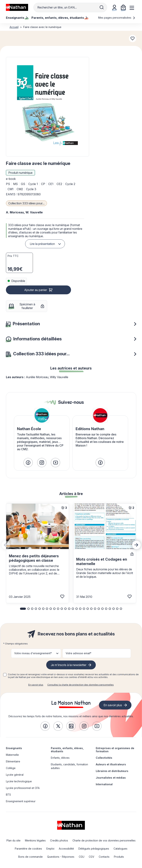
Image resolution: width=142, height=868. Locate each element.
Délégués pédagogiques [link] (94, 849)
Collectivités (104, 758)
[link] (28, 463)
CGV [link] (92, 857)
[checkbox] (5, 675)
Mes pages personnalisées (117, 18)
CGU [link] (82, 857)
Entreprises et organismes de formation (115, 750)
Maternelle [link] (12, 755)
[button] (47, 107)
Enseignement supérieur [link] (21, 801)
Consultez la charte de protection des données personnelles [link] (81, 685)
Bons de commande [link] (31, 857)
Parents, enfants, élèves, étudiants (67, 750)
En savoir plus (36, 685)
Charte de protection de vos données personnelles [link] (104, 840)
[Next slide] (136, 545)
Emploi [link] (50, 849)
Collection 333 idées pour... (26, 203)
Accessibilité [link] (66, 849)
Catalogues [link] (120, 849)
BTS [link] (8, 795)
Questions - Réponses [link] (61, 857)
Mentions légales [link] (35, 840)
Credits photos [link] (59, 840)
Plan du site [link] (13, 840)
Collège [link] (11, 768)
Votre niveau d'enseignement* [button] (33, 653)
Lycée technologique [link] (19, 781)
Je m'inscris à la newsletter (69, 665)
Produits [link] (119, 857)
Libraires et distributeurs (112, 771)
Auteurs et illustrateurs (111, 764)
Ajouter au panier (36, 290)
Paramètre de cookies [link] (28, 849)
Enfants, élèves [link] (60, 758)
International (104, 784)
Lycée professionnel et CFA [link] (23, 788)
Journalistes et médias (111, 778)
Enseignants (14, 748)
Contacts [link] (104, 857)
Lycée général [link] (15, 775)
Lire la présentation (42, 244)
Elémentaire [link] (13, 761)
